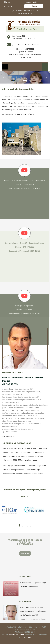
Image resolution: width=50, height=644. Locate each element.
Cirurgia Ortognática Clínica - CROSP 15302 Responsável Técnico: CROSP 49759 (23, 310)
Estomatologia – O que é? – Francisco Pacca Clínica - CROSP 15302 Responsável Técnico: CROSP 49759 (23, 247)
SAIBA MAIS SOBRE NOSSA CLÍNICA (18, 114)
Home (7, 2)
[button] (4, 77)
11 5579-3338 (23, 11)
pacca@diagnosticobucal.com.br (26, 45)
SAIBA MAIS (9, 436)
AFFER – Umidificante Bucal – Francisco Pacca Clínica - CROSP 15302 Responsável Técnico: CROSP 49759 (23, 184)
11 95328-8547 (26, 14)
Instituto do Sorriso (16, 635)
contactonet (26, 637)
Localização (32, 2)
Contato (8, 7)
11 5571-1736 (34, 11)
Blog (35, 6)
